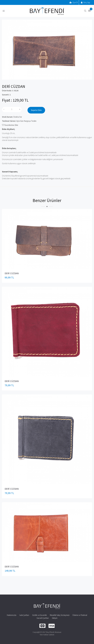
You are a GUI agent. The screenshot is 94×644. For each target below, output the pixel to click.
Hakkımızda (12, 615)
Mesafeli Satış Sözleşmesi (60, 615)
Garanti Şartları (43, 618)
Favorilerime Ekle (10, 125)
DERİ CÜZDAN (12, 273)
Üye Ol (74, 2)
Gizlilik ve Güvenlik (40, 615)
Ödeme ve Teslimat (80, 615)
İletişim (55, 618)
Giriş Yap (85, 2)
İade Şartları (24, 615)
